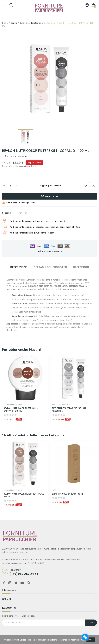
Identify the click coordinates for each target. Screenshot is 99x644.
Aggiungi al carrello (51, 185)
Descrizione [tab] (19, 267)
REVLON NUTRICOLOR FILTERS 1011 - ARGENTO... (70, 409)
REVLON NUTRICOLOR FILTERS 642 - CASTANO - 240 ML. (21, 409)
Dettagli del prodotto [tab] (50, 267)
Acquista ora (49, 196)
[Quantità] (10, 186)
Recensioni (81, 267)
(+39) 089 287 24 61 (24, 574)
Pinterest (26, 213)
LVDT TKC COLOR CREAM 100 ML (68, 494)
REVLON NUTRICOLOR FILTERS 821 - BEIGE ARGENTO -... (24, 495)
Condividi (15, 213)
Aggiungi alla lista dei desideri (85, 186)
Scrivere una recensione (16, 156)
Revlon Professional (13, 405)
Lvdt (54, 490)
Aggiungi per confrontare (94, 186)
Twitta (21, 213)
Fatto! (90, 640)
